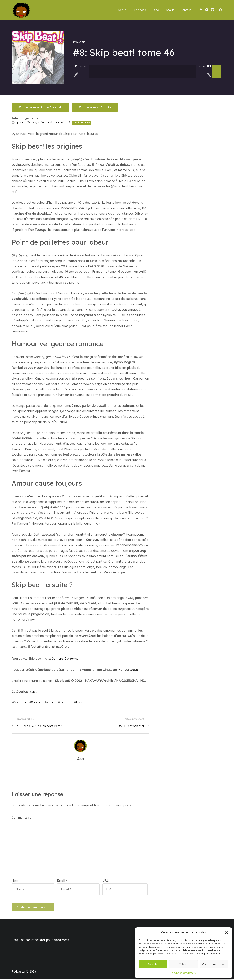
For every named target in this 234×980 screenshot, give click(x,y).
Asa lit (170, 10)
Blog (157, 10)
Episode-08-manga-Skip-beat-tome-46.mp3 (43, 123)
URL (105, 882)
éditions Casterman (67, 659)
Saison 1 (36, 692)
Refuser (184, 964)
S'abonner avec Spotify (96, 107)
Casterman (19, 702)
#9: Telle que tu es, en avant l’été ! (40, 726)
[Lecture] (76, 71)
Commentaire (22, 817)
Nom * (16, 882)
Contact (186, 10)
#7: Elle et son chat (131, 726)
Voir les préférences (214, 964)
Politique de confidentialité (184, 973)
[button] (227, 933)
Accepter (153, 964)
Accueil (125, 10)
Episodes (142, 10)
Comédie (36, 702)
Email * (62, 882)
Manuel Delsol (128, 670)
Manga (50, 702)
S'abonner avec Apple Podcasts (41, 107)
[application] (148, 69)
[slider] (142, 72)
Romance (64, 702)
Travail (78, 702)
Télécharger (82, 123)
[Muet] (209, 71)
